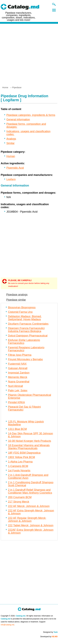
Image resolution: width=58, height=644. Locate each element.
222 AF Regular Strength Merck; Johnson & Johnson (27, 519)
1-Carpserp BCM (18, 466)
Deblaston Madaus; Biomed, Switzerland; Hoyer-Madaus (25, 318)
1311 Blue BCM (17, 429)
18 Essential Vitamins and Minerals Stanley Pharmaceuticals (29, 447)
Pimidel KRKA (16, 402)
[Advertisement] (29, 54)
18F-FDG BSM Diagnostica (24, 453)
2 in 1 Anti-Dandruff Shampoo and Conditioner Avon (28, 476)
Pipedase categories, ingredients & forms (31, 115)
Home (5, 87)
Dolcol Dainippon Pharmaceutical (28, 336)
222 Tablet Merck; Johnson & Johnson (31, 525)
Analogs (11, 139)
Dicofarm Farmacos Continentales (28, 324)
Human (11, 156)
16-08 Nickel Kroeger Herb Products (30, 441)
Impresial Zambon (19, 373)
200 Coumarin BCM (20, 497)
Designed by (50, 632)
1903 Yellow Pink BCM (21, 457)
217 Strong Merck (19, 502)
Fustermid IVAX (17, 364)
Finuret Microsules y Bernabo (25, 359)
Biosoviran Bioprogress (22, 307)
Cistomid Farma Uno (20, 312)
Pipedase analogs (17, 295)
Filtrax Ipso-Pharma (20, 355)
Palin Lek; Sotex (18, 390)
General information (18, 119)
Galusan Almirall (18, 368)
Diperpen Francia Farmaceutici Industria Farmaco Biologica (26, 330)
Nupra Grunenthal (19, 382)
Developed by (49, 637)
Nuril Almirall (15, 386)
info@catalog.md (7, 625)
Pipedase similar (16, 300)
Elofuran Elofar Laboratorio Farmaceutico (24, 342)
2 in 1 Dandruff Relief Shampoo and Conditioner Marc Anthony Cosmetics (30, 491)
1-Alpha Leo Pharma (20, 462)
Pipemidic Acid (15, 168)
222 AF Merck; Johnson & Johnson (29, 506)
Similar (10, 143)
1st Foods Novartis (19, 471)
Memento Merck (18, 377)
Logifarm (11, 179)
